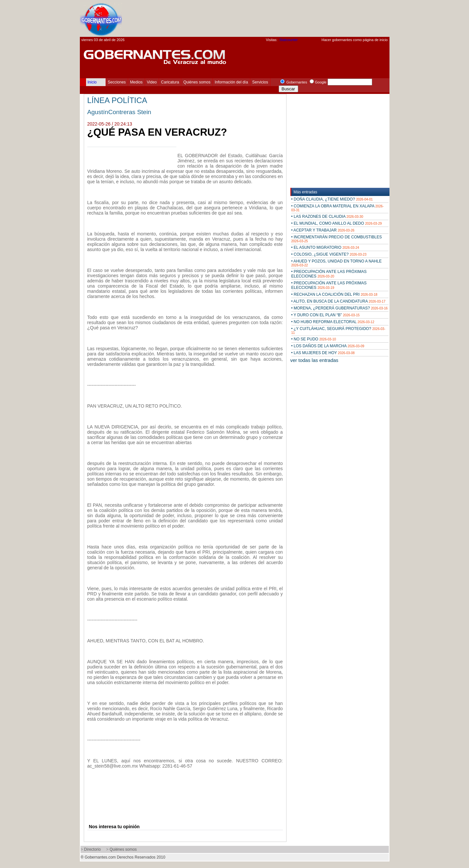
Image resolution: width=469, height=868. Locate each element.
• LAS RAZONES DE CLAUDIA (327, 217)
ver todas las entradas (315, 360)
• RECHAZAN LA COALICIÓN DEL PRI (334, 294)
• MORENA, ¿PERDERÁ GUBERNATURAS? (340, 308)
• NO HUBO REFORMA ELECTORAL (333, 322)
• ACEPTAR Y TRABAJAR (323, 230)
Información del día (231, 82)
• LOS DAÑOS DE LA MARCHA (328, 346)
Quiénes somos (197, 82)
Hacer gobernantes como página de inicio (354, 40)
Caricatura (170, 82)
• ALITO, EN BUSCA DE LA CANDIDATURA (338, 301)
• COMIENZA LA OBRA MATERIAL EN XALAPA (338, 208)
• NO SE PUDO (314, 339)
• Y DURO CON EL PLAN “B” (326, 315)
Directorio (92, 849)
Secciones (117, 82)
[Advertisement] (271, 18)
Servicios (260, 82)
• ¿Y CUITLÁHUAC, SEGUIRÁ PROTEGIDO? (338, 330)
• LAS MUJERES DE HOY (323, 353)
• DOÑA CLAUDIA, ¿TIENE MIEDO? (332, 199)
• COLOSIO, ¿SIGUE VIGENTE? (329, 254)
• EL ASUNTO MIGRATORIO (325, 247)
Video (152, 82)
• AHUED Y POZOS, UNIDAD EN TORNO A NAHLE (337, 263)
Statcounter (288, 40)
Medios (136, 82)
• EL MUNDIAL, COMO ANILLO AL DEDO (337, 223)
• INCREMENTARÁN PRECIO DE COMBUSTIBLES (337, 239)
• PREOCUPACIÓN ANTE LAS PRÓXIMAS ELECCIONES (329, 274)
